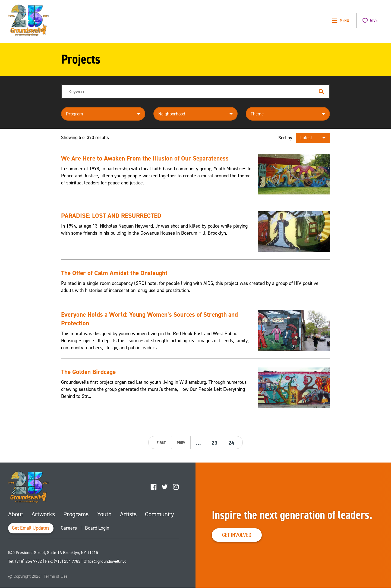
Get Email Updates (31, 529)
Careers (70, 529)
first (161, 443)
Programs (76, 514)
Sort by (285, 138)
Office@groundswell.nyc (105, 562)
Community (159, 514)
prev (180, 443)
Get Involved (238, 535)
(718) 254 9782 (29, 562)
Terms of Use (56, 576)
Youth (104, 514)
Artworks (43, 514)
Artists (128, 514)
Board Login (99, 529)
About (16, 514)
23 (215, 443)
